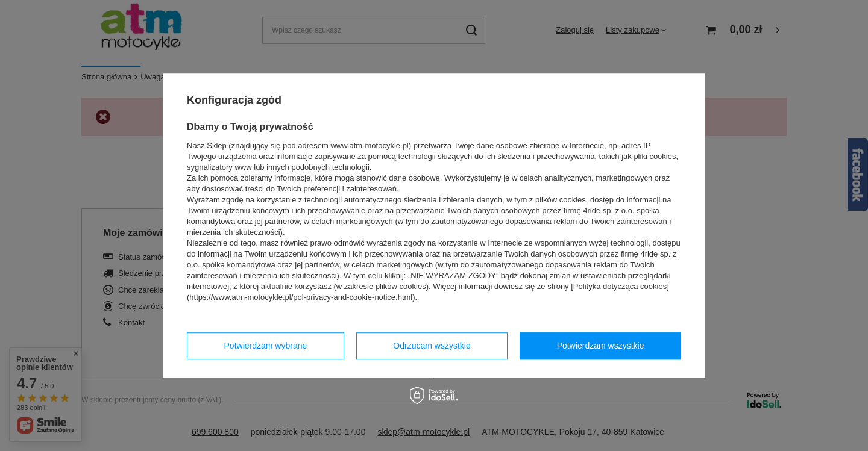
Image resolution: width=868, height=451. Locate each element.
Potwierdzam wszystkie (601, 346)
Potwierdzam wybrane (266, 346)
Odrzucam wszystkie (432, 346)
